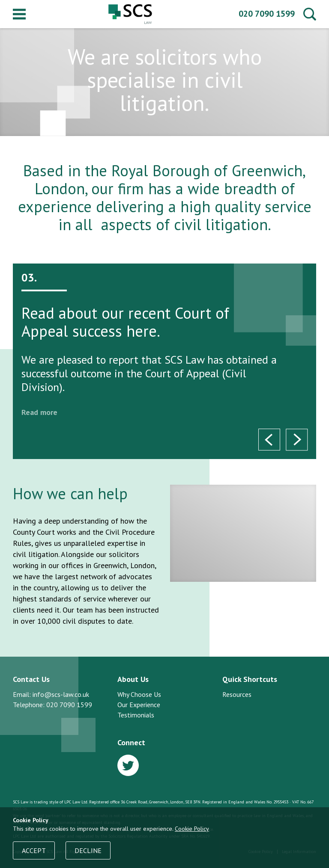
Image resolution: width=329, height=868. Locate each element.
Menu (19, 14)
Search (310, 14)
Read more (39, 412)
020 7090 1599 (267, 14)
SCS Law (130, 14)
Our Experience (139, 705)
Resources (237, 694)
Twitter (128, 765)
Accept (34, 850)
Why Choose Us (139, 694)
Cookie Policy (192, 829)
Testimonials (136, 715)
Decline (88, 850)
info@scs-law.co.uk (61, 694)
